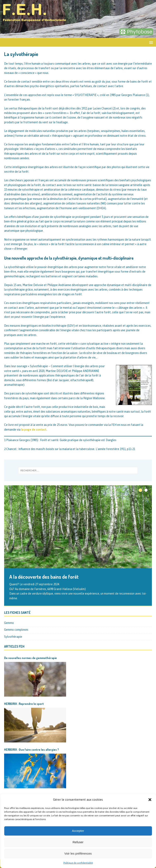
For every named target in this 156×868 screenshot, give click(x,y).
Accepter (78, 831)
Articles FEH (14, 646)
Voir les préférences (78, 853)
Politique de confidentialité (78, 863)
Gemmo (9, 623)
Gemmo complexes (16, 630)
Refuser (78, 842)
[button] (150, 800)
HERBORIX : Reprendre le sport (24, 704)
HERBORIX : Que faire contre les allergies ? (32, 750)
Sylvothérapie (13, 637)
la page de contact (34, 430)
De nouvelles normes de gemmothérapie (30, 658)
